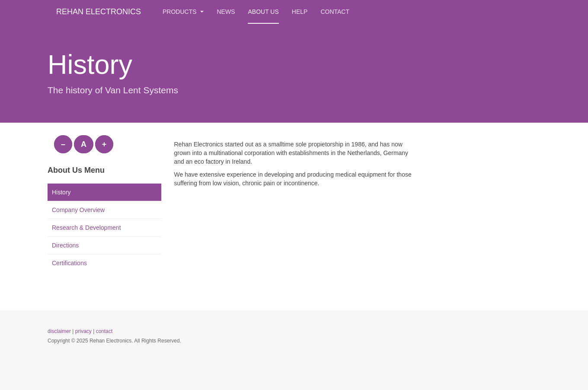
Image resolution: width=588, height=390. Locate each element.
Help (300, 12)
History (61, 192)
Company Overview (78, 210)
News (226, 12)
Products (183, 12)
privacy (83, 331)
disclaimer (59, 331)
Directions (65, 245)
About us (263, 12)
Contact (335, 12)
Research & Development (86, 228)
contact (104, 331)
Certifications (69, 263)
